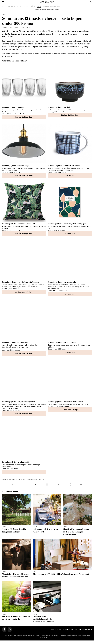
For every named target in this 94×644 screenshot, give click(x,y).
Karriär (46, 6)
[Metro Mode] (47, 2)
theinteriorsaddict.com (17, 61)
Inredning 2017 (21, 480)
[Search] (91, 2)
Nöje (19, 6)
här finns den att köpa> (24, 292)
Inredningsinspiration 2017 (36, 480)
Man (59, 6)
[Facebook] (4, 633)
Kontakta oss (56, 633)
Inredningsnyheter (8, 480)
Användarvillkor (85, 633)
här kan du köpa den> (24, 117)
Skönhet (26, 6)
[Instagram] (10, 633)
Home (39, 6)
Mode (4, 6)
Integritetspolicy (70, 633)
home (4, 14)
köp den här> (70, 175)
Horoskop (12, 6)
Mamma (53, 6)
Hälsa (33, 6)
